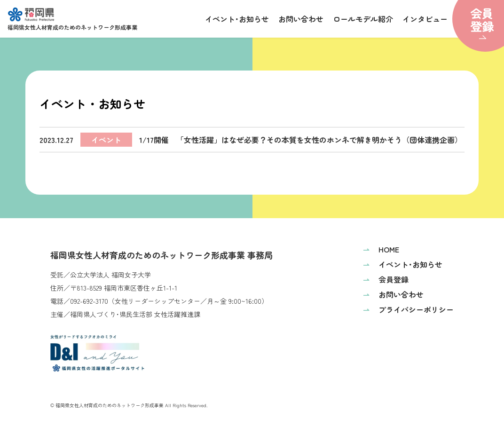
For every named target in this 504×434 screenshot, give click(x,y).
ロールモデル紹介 (363, 19)
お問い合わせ (301, 19)
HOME (381, 249)
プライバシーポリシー (408, 309)
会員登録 (386, 279)
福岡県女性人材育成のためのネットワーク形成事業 (72, 19)
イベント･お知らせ (237, 19)
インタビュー (425, 19)
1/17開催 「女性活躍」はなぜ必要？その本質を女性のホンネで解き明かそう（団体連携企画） (252, 140)
